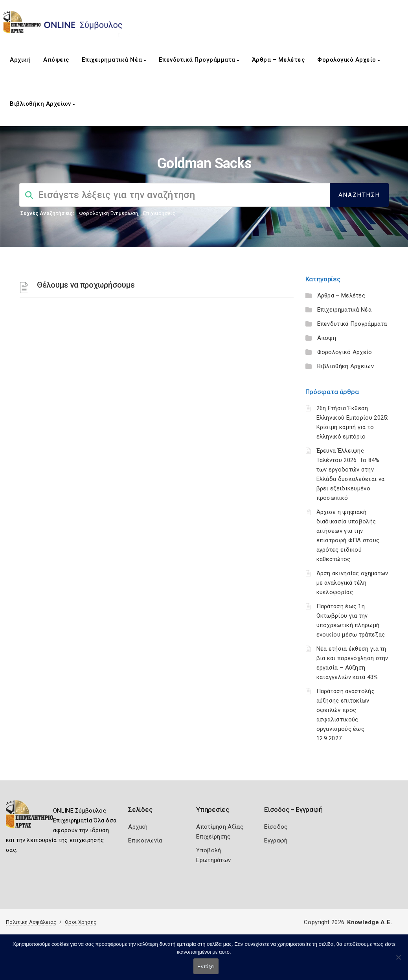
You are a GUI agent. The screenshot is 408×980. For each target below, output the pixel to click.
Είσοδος (276, 827)
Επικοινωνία (145, 841)
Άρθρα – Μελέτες (278, 60)
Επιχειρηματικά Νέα (114, 60)
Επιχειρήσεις (159, 213)
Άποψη (327, 338)
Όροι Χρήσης (81, 922)
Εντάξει (206, 966)
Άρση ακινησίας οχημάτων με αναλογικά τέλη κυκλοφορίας (352, 583)
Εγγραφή (276, 841)
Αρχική (20, 60)
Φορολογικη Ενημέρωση (109, 213)
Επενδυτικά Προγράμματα (199, 60)
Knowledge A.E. (369, 922)
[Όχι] (398, 961)
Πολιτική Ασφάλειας (31, 922)
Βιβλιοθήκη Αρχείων (42, 104)
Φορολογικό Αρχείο (349, 60)
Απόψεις (56, 60)
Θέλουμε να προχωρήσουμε (86, 285)
